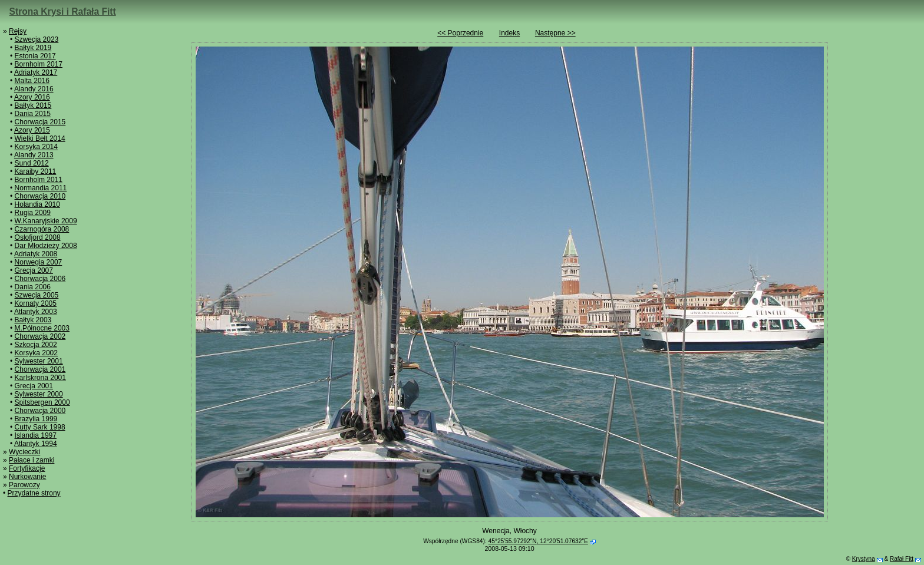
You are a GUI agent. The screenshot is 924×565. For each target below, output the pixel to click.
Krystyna (864, 559)
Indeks (509, 33)
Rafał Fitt (902, 559)
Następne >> (555, 33)
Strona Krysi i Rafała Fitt (63, 11)
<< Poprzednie (460, 33)
